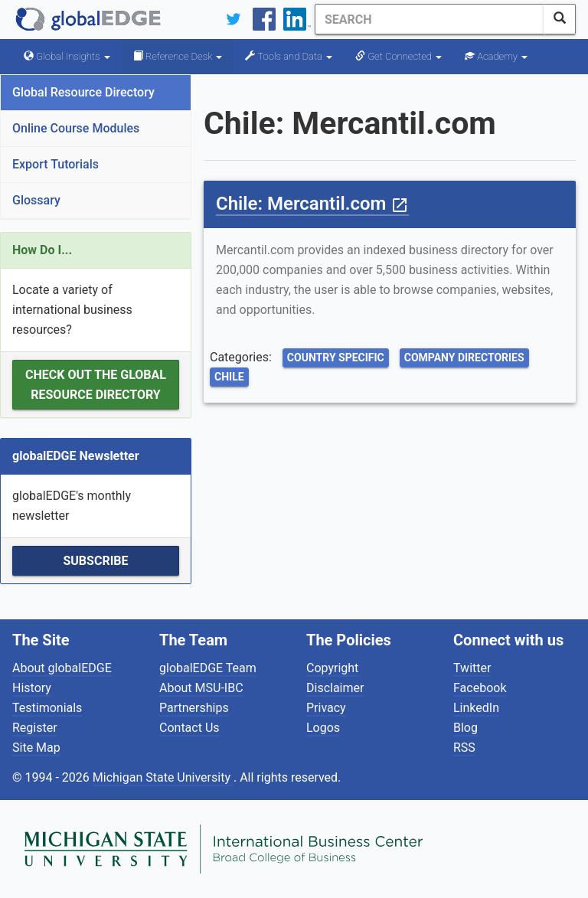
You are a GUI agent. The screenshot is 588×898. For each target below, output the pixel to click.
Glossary (36, 200)
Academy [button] (496, 56)
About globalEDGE (62, 668)
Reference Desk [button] (178, 56)
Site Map (36, 748)
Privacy (326, 708)
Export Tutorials (56, 164)
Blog (465, 728)
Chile (229, 377)
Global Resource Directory (83, 92)
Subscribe (95, 561)
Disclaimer (335, 688)
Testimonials (47, 708)
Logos (323, 728)
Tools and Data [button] (289, 56)
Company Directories (464, 358)
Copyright (332, 668)
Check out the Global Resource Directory (96, 385)
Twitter (472, 668)
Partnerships (194, 708)
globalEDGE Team (208, 668)
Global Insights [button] (67, 56)
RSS (464, 748)
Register (35, 728)
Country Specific (336, 358)
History (32, 688)
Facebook (480, 688)
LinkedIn (476, 708)
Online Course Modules (76, 128)
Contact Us (189, 728)
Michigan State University (163, 777)
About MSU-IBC (201, 688)
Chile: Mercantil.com (312, 204)
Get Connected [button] (399, 56)
